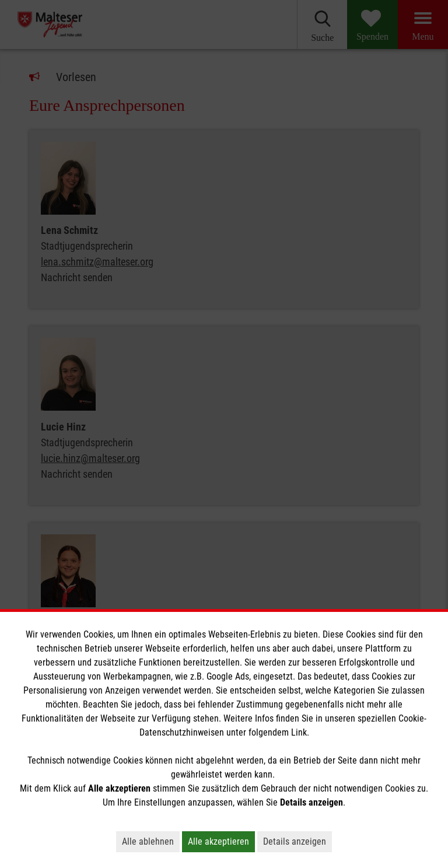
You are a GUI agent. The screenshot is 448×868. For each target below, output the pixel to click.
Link (299, 732)
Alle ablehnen (148, 841)
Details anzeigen (295, 841)
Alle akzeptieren (218, 841)
